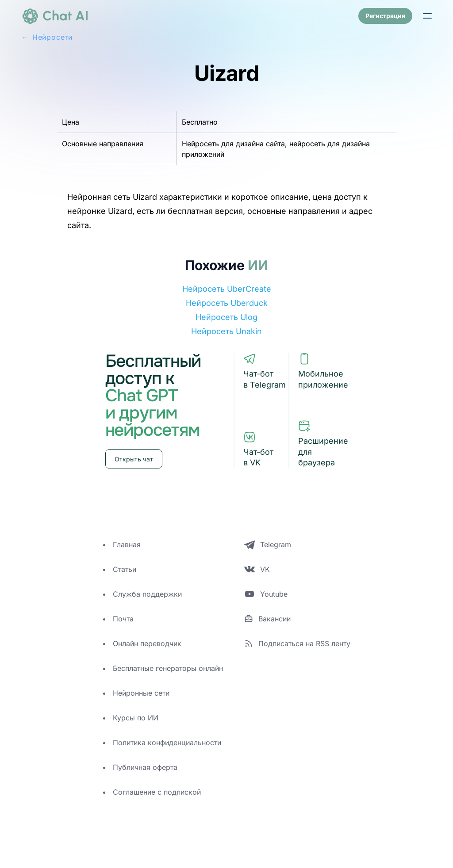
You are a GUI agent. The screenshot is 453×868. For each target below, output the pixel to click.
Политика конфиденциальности (167, 742)
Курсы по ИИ (136, 718)
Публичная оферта (145, 767)
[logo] (55, 16)
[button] (427, 16)
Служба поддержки (147, 594)
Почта (123, 619)
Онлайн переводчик (147, 643)
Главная (127, 544)
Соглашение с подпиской (157, 792)
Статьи (125, 569)
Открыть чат (134, 459)
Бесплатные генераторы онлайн (168, 668)
